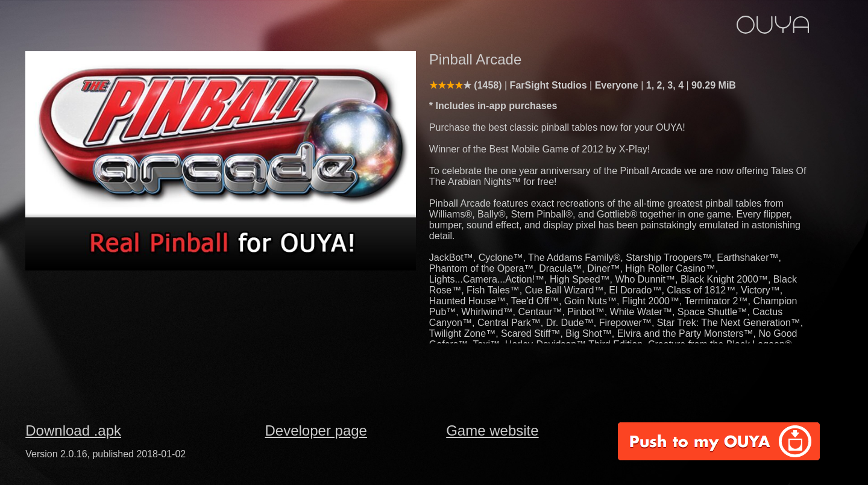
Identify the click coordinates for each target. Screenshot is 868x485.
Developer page (316, 430)
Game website (492, 430)
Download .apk (73, 430)
